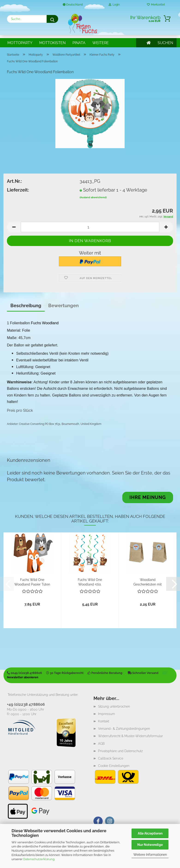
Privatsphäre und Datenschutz (120, 751)
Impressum (106, 714)
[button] (14, 227)
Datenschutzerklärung (39, 859)
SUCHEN (165, 43)
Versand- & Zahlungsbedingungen (124, 729)
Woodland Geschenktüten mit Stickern (148, 582)
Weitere (100, 43)
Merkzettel (156, 5)
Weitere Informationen (150, 855)
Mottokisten (52, 43)
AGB (101, 744)
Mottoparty (20, 43)
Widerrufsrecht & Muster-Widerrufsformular (130, 736)
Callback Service (111, 758)
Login (114, 5)
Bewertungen (63, 306)
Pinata (79, 43)
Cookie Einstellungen (114, 766)
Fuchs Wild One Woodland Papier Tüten (32, 582)
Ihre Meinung (148, 497)
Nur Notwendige (150, 845)
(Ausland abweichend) (93, 197)
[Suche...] (52, 19)
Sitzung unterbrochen (114, 706)
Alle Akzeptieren (150, 833)
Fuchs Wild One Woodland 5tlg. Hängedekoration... (90, 582)
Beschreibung (26, 306)
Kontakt (104, 721)
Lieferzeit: (18, 190)
